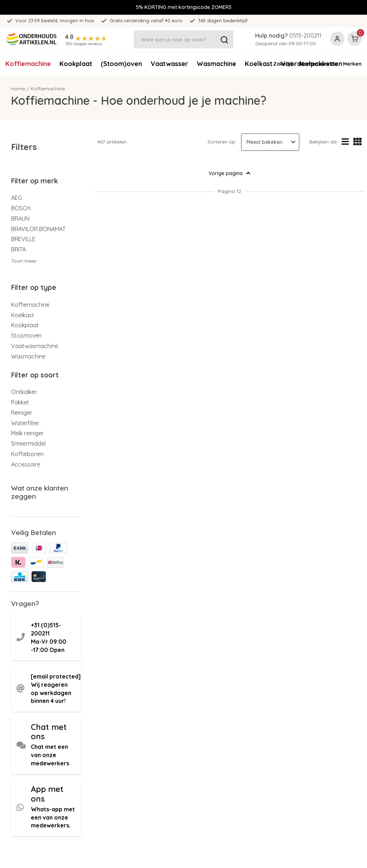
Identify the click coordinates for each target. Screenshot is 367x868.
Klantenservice (318, 64)
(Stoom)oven (121, 64)
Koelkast (23, 315)
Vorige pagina (229, 173)
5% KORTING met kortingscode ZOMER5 (184, 7)
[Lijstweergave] (345, 142)
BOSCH (21, 208)
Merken (352, 64)
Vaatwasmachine (35, 346)
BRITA (18, 249)
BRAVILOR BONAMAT (38, 229)
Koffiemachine (28, 64)
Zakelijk (283, 64)
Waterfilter (25, 423)
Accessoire (26, 464)
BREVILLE (23, 239)
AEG (16, 198)
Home (18, 89)
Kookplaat (76, 64)
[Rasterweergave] (358, 142)
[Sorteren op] (270, 142)
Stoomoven (26, 336)
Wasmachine (216, 64)
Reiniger (22, 413)
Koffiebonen (27, 454)
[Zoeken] (183, 39)
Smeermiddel (28, 444)
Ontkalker (24, 392)
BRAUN (20, 219)
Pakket (20, 402)
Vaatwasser (169, 64)
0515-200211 (305, 36)
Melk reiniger (27, 433)
